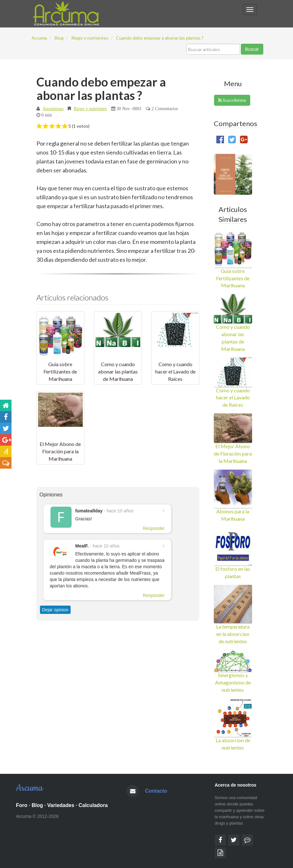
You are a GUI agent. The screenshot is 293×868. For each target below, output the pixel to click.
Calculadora (93, 805)
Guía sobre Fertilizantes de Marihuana (60, 371)
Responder (154, 528)
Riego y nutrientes (90, 109)
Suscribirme (232, 100)
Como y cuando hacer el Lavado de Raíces (175, 371)
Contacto (156, 791)
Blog (37, 805)
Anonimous (53, 109)
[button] (39, 126)
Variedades (61, 805)
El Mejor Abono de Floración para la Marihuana (60, 451)
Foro (22, 805)
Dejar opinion (55, 610)
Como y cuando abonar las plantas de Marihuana (118, 371)
